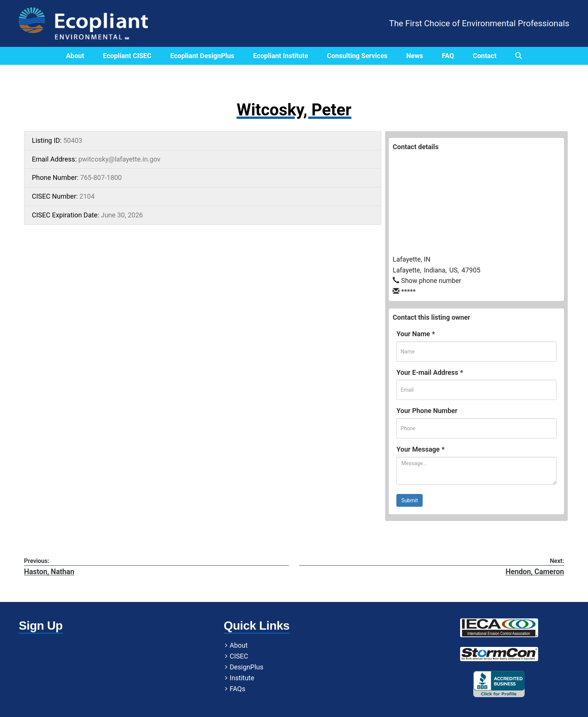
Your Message (420, 449)
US (455, 270)
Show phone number (432, 281)
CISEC (176, 657)
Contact (485, 56)
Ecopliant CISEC (127, 56)
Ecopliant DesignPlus (202, 56)
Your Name (415, 334)
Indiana (436, 270)
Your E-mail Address (430, 372)
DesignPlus (184, 668)
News (415, 56)
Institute (179, 679)
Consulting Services (357, 56)
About (75, 56)
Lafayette (407, 270)
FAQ (448, 56)
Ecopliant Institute (281, 56)
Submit (409, 500)
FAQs (175, 689)
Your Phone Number (427, 411)
